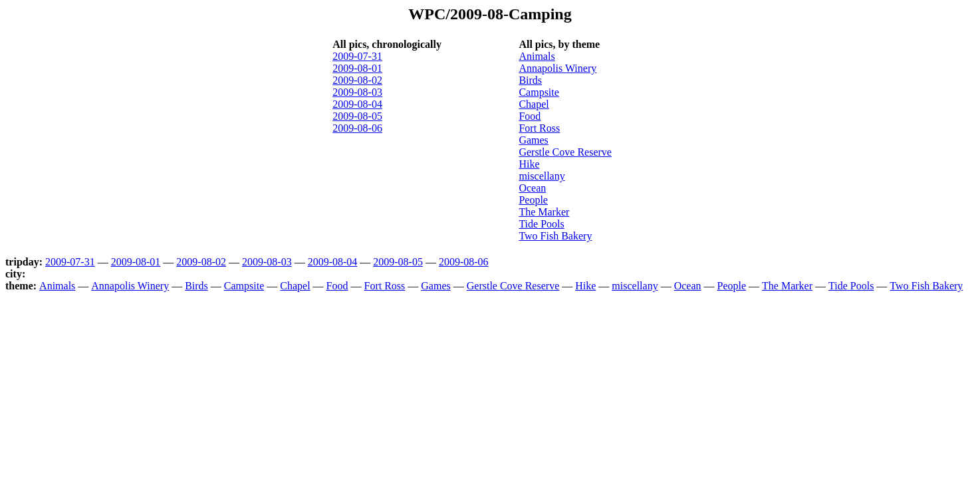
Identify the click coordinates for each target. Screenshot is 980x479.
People (533, 200)
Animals (537, 56)
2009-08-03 (357, 92)
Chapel (534, 104)
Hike (529, 164)
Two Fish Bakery (555, 236)
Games (533, 140)
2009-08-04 (357, 104)
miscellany (542, 176)
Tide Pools (541, 224)
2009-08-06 (357, 128)
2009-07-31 (357, 56)
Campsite (539, 92)
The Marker (544, 212)
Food (530, 116)
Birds (530, 80)
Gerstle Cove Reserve (565, 152)
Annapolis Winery (557, 68)
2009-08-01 (357, 68)
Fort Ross (539, 128)
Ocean (532, 188)
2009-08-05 (357, 116)
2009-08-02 (357, 80)
